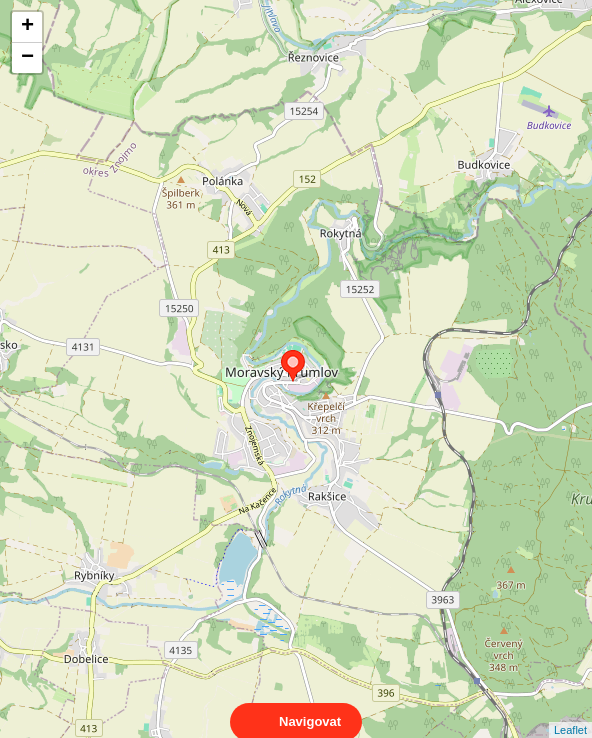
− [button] (27, 58)
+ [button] (27, 27)
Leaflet (570, 712)
